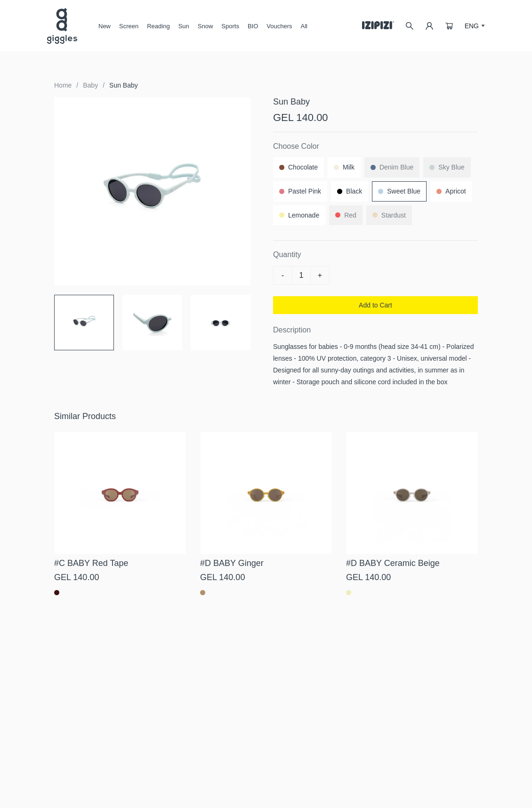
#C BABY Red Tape (91, 563)
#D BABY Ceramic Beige (393, 563)
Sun (184, 30)
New (105, 26)
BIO (253, 26)
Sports (230, 26)
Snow (206, 30)
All (304, 26)
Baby (90, 85)
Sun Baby (124, 85)
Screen (129, 30)
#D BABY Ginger (232, 563)
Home (63, 85)
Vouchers (279, 26)
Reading (158, 26)
